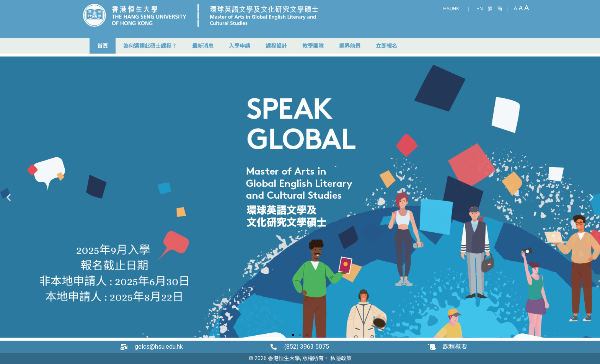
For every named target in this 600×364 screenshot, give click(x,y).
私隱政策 (341, 358)
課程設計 (276, 46)
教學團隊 (313, 46)
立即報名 (386, 46)
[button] (9, 197)
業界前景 (350, 46)
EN (480, 9)
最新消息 (203, 46)
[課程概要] (434, 347)
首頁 (103, 46)
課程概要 (455, 347)
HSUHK (451, 9)
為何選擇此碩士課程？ (150, 46)
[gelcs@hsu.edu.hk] (126, 347)
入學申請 (240, 46)
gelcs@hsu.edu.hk (159, 347)
